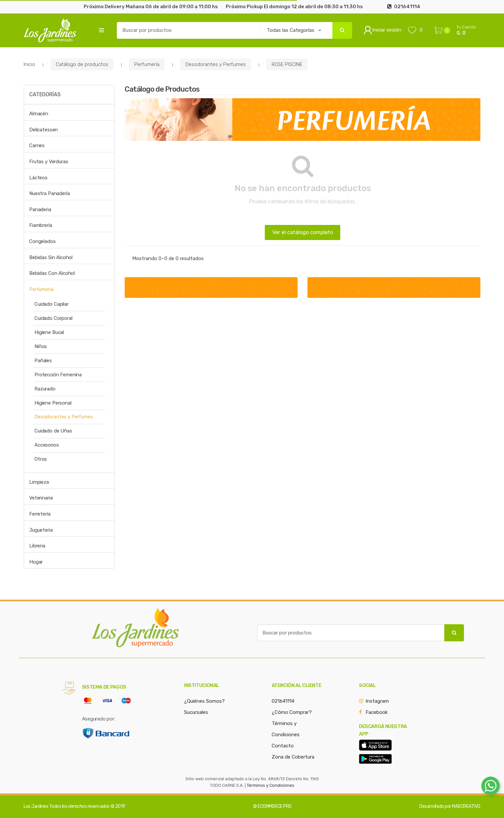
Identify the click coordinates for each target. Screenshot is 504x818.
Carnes (37, 145)
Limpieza (39, 482)
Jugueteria (41, 530)
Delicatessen (43, 130)
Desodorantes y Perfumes (216, 64)
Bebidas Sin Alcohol (51, 257)
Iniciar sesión (382, 30)
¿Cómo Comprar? (292, 712)
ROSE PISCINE (287, 64)
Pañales (43, 361)
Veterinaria (41, 498)
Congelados (42, 241)
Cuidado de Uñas (53, 431)
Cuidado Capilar (52, 304)
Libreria (37, 546)
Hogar (36, 562)
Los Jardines (36, 806)
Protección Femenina (58, 375)
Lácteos (38, 178)
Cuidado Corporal (53, 318)
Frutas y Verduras (49, 162)
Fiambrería (41, 225)
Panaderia (40, 210)
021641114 (283, 701)
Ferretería (40, 514)
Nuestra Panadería (49, 193)
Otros (41, 459)
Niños (41, 346)
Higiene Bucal (49, 332)
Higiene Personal (53, 403)
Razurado (45, 389)
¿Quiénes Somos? (204, 701)
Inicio (29, 64)
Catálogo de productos (82, 64)
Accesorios (47, 445)
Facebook (377, 712)
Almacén (39, 114)
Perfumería (147, 64)
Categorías (45, 94)
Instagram (377, 701)
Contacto (283, 746)
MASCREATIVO (466, 806)
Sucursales (196, 712)
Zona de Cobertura (293, 757)
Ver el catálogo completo (303, 232)
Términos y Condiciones (271, 785)
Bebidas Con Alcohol (52, 273)
